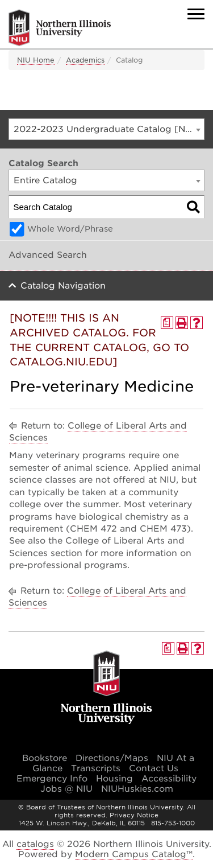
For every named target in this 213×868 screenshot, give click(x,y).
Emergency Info (52, 779)
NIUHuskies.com (137, 789)
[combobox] (106, 129)
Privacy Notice (134, 815)
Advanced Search (48, 255)
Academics (85, 60)
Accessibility (169, 779)
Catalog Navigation (63, 286)
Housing (114, 779)
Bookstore (45, 758)
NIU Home (36, 60)
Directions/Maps (112, 758)
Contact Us (154, 768)
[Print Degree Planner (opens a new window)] (167, 323)
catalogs (35, 844)
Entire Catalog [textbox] (45, 180)
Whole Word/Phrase (70, 229)
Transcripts (96, 768)
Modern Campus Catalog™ (134, 854)
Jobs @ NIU (66, 789)
